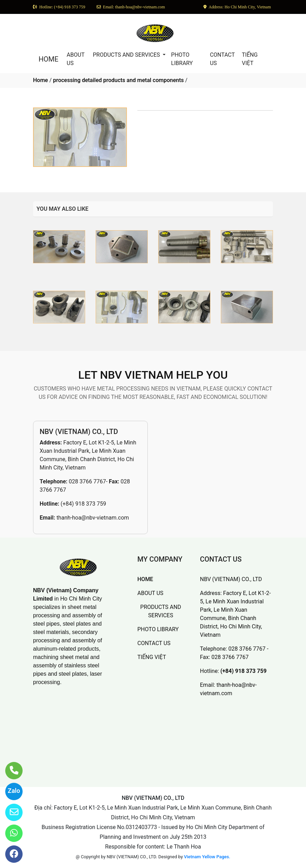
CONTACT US (222, 59)
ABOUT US (76, 59)
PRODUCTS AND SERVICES (127, 55)
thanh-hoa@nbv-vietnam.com (92, 518)
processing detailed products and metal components (118, 80)
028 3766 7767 (87, 481)
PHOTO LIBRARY (182, 59)
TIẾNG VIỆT (250, 59)
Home (41, 80)
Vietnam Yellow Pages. (207, 857)
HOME (49, 59)
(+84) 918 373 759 (83, 504)
